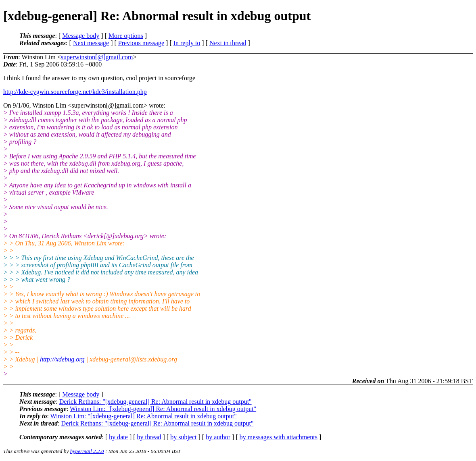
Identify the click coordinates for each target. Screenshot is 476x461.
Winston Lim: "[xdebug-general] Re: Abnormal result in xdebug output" (163, 409)
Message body (81, 36)
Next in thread (228, 43)
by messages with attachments (279, 437)
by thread (149, 437)
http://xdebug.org (62, 359)
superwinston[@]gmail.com (97, 57)
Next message (91, 43)
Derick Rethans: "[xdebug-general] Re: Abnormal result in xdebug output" (156, 402)
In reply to (187, 43)
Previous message (141, 43)
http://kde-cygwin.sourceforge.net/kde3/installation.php (75, 92)
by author (218, 437)
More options (126, 36)
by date (118, 437)
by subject (183, 437)
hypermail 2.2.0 (87, 451)
